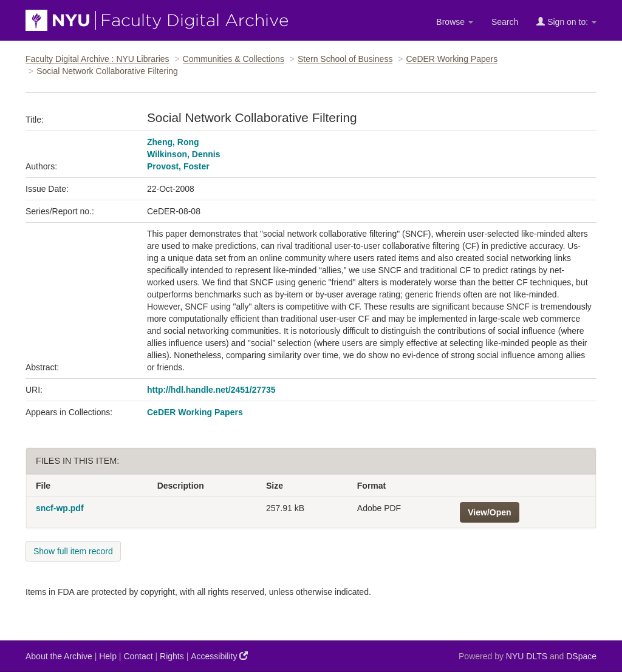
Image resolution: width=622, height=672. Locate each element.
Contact (138, 656)
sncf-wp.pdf (60, 508)
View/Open (489, 512)
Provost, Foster (178, 166)
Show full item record (73, 551)
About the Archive (59, 656)
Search (505, 22)
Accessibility (219, 656)
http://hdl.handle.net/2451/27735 (211, 390)
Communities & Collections (234, 59)
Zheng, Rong (173, 142)
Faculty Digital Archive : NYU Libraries (97, 59)
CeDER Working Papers (452, 59)
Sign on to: (566, 22)
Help (108, 656)
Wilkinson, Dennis (183, 154)
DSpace (581, 656)
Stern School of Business (345, 59)
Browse (455, 22)
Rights (172, 656)
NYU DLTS (527, 656)
